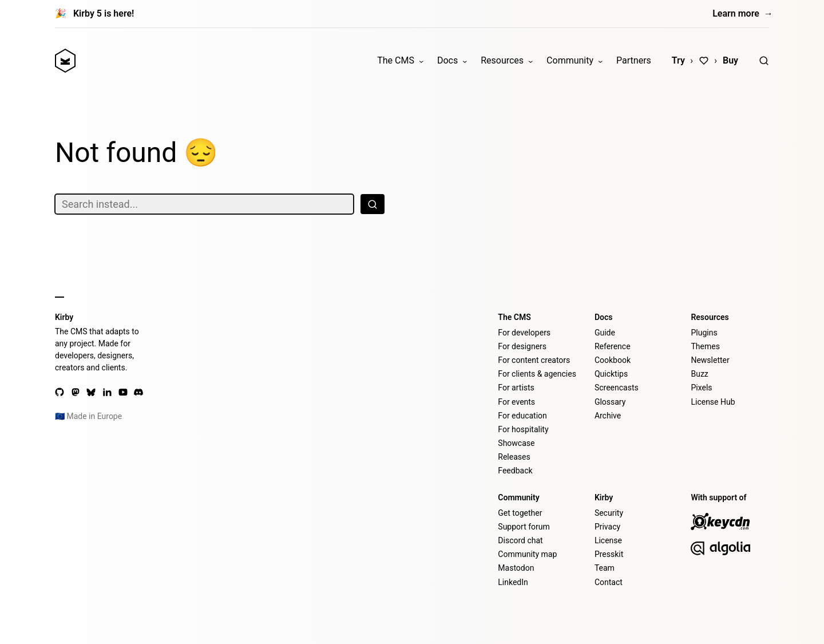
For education (522, 416)
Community (570, 60)
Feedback (515, 471)
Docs (447, 60)
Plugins (704, 333)
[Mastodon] (76, 392)
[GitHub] (60, 392)
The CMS (396, 60)
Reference (613, 346)
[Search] (764, 61)
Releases (514, 457)
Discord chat (520, 540)
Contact (609, 582)
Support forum (524, 527)
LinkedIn (513, 582)
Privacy (607, 527)
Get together (520, 513)
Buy (730, 60)
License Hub (713, 402)
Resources (502, 60)
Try (678, 60)
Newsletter (710, 360)
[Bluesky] (91, 392)
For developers (524, 333)
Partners (634, 60)
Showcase (516, 443)
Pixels (701, 388)
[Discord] (138, 392)
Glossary (610, 402)
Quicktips (611, 374)
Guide (605, 333)
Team (605, 568)
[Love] (704, 61)
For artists (516, 388)
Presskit (609, 554)
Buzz (699, 374)
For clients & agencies (537, 374)
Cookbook (613, 360)
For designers (522, 346)
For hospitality (523, 429)
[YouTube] (123, 392)
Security (609, 513)
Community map (527, 554)
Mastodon (516, 568)
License (608, 540)
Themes (705, 346)
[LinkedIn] (107, 392)
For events (516, 402)
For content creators (534, 360)
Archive (608, 416)
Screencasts (617, 388)
